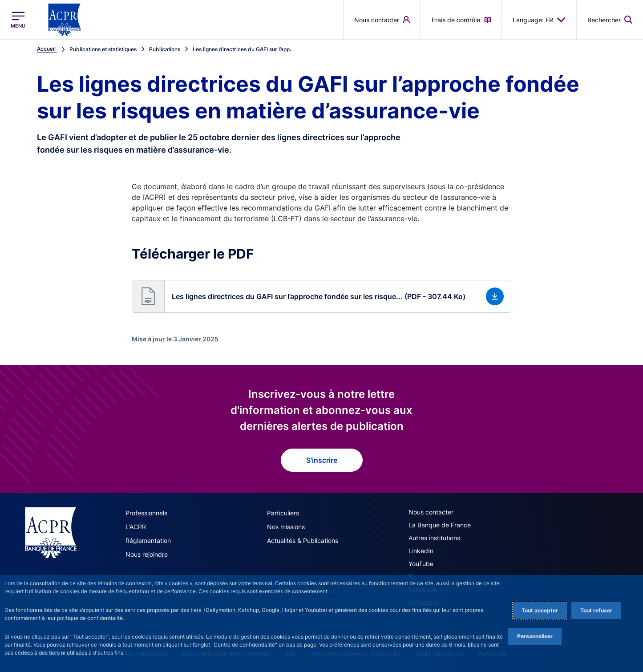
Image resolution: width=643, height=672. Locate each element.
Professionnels (146, 513)
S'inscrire (322, 460)
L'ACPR (136, 527)
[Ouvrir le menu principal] (18, 20)
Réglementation (148, 540)
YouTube (421, 564)
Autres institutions (434, 538)
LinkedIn (421, 551)
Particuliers (283, 513)
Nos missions (286, 527)
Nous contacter (431, 512)
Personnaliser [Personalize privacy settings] (535, 636)
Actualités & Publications (303, 540)
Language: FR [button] (539, 20)
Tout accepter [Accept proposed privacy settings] (540, 610)
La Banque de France (440, 525)
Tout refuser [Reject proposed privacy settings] (596, 610)
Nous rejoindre (147, 554)
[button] (321, 296)
